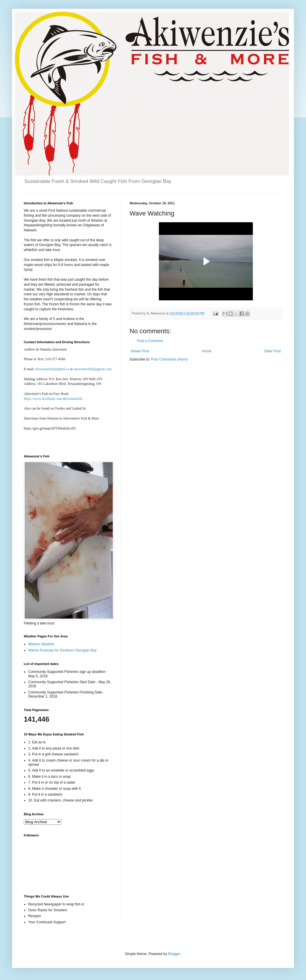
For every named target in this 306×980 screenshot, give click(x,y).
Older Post (272, 351)
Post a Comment (150, 341)
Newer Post (140, 351)
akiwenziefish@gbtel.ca (52, 369)
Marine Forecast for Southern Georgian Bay (62, 650)
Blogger (174, 954)
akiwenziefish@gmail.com (93, 369)
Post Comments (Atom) (169, 359)
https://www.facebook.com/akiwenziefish (53, 399)
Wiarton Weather (41, 644)
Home (207, 351)
